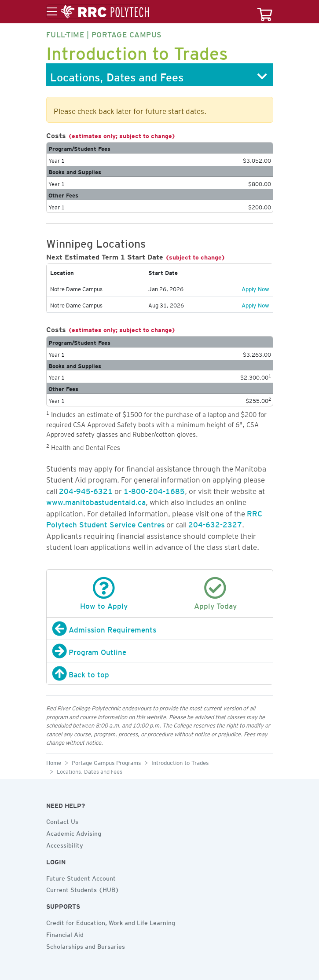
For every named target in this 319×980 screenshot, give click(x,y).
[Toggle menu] (98, 12)
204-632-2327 (215, 523)
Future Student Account (81, 877)
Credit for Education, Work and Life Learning (111, 921)
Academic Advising (74, 832)
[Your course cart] (265, 12)
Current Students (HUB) (83, 889)
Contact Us (62, 820)
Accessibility (65, 844)
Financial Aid (65, 933)
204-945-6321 (86, 490)
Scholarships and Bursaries (86, 945)
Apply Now (255, 288)
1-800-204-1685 (154, 490)
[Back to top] (160, 673)
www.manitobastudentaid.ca (96, 501)
